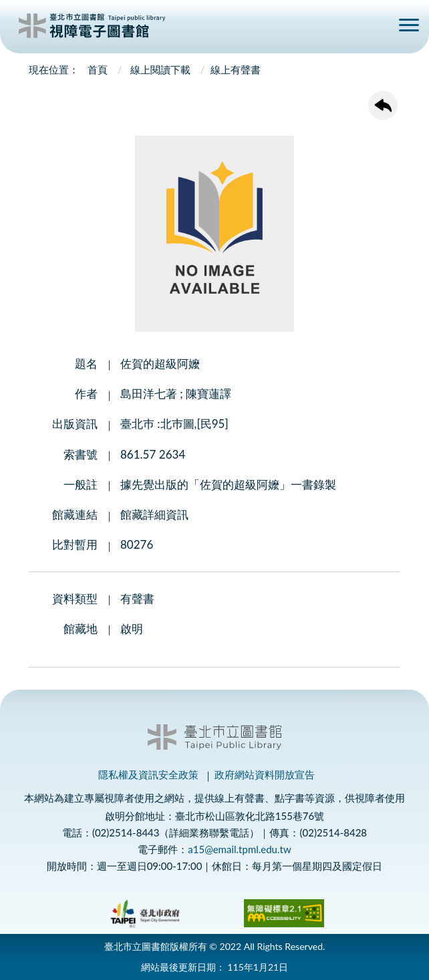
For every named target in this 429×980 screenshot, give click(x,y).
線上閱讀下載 (160, 69)
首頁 (98, 69)
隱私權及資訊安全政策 (148, 774)
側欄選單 (409, 25)
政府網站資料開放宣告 (265, 774)
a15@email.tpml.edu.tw (239, 849)
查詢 (377, 27)
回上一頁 (383, 105)
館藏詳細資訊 (154, 514)
